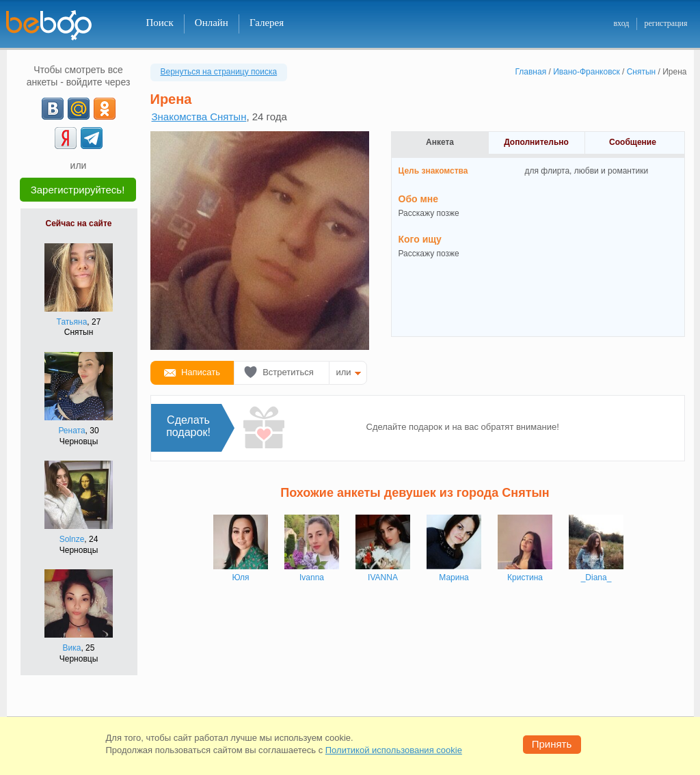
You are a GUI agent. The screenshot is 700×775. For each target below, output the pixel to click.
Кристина (525, 577)
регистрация (665, 23)
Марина (454, 577)
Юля (240, 577)
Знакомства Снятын (199, 117)
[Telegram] (92, 138)
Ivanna (312, 577)
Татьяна (72, 322)
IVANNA (383, 577)
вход (621, 23)
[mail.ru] (79, 109)
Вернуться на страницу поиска (219, 72)
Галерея (267, 23)
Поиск (160, 23)
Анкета (440, 142)
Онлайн (212, 23)
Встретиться (288, 372)
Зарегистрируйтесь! (78, 190)
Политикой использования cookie (394, 750)
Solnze (72, 539)
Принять (552, 744)
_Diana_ (596, 577)
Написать (201, 372)
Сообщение (633, 142)
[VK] (53, 109)
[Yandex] (66, 138)
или (344, 372)
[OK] (105, 109)
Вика (72, 648)
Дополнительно (536, 142)
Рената (71, 431)
